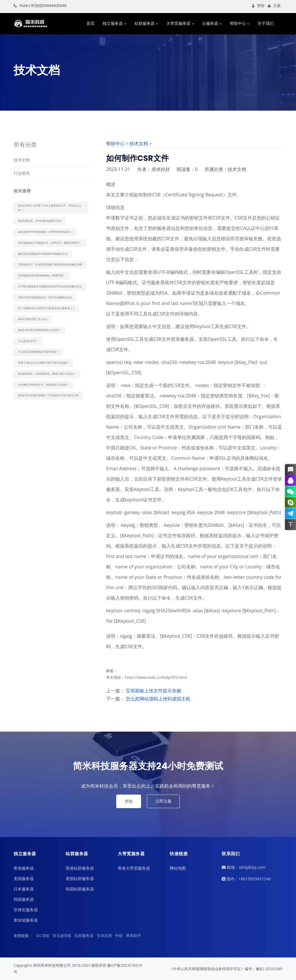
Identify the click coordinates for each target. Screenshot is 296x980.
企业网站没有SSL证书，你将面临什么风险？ (44, 385)
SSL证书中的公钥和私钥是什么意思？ (40, 330)
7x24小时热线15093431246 (40, 6)
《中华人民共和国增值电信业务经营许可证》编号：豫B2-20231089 (226, 969)
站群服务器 (145, 23)
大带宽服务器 (178, 23)
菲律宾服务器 (26, 910)
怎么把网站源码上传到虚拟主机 (158, 699)
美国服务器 (24, 878)
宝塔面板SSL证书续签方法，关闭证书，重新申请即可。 (50, 243)
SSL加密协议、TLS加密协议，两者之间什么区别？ (47, 374)
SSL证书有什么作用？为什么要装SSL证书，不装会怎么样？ (50, 208)
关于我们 (266, 23)
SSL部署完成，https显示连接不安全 (40, 221)
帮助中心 (238, 23)
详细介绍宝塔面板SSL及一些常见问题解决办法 (45, 297)
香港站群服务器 (80, 868)
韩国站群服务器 (80, 889)
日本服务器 (24, 889)
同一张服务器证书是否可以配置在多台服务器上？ (47, 308)
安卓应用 (104, 936)
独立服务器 (113, 23)
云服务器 (210, 23)
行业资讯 (22, 173)
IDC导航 (42, 936)
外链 (119, 936)
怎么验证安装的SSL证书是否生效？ (38, 352)
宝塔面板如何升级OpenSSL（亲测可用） (42, 276)
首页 (90, 23)
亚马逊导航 (62, 936)
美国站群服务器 (80, 878)
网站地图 (178, 868)
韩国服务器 (24, 899)
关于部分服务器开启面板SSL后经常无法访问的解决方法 (50, 287)
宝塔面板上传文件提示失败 (153, 691)
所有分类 (25, 145)
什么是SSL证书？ (28, 341)
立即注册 (163, 801)
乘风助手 (134, 936)
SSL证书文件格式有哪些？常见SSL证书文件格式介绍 (48, 395)
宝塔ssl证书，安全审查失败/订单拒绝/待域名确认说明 (50, 265)
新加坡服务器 (26, 920)
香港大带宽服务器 (134, 868)
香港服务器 (24, 868)
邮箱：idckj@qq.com (244, 867)
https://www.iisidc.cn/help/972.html (156, 677)
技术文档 (22, 160)
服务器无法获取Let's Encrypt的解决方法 (43, 254)
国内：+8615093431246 (246, 879)
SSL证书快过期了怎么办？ (33, 319)
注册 (274, 6)
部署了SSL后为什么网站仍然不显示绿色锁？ (44, 363)
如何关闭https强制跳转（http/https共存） (45, 232)
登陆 (258, 6)
